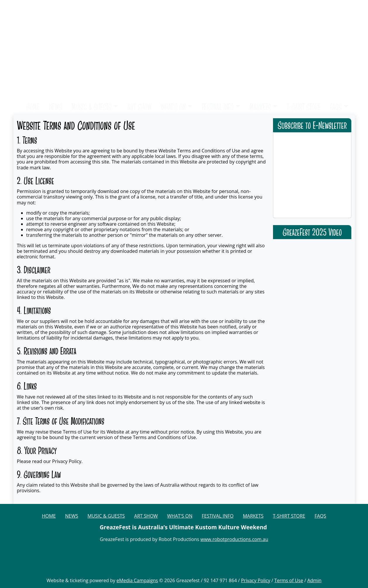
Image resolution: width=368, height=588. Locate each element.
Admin (314, 580)
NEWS (55, 107)
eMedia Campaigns (137, 580)
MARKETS (260, 107)
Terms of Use (289, 580)
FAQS (336, 107)
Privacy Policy (255, 580)
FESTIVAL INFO (218, 107)
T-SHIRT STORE (304, 107)
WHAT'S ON (173, 107)
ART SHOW (139, 107)
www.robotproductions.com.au (234, 539)
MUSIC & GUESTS (91, 107)
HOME (33, 107)
